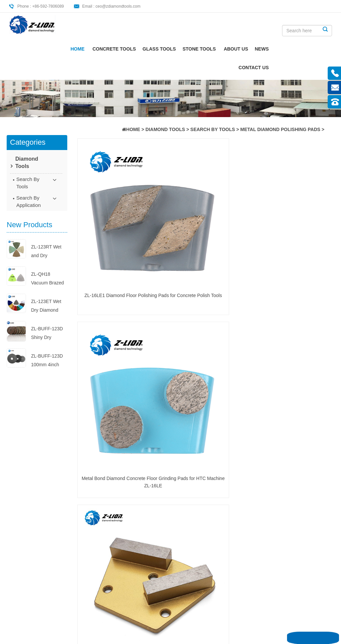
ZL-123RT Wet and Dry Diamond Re (46, 252)
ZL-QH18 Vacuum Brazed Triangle (47, 279)
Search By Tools (213, 129)
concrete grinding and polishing (102, 511)
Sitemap (30, 551)
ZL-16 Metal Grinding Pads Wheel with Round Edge (107, 297)
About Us (286, 50)
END (135, 415)
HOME (133, 129)
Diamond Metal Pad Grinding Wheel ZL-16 (305, 206)
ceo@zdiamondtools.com (118, 6)
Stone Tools (249, 50)
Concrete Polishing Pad (104, 480)
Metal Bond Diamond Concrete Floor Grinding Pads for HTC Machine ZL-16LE (173, 207)
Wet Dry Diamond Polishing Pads (102, 521)
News (312, 50)
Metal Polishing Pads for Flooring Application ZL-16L (239, 207)
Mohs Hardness (100, 497)
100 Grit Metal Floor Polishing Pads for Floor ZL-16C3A (173, 297)
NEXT (118, 415)
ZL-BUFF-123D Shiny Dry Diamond (47, 334)
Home (128, 50)
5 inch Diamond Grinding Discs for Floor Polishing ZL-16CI (305, 297)
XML (26, 562)
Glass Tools (209, 50)
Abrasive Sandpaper (93, 542)
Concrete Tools (164, 50)
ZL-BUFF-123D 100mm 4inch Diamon (47, 361)
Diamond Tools (165, 129)
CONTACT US (304, 68)
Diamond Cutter (100, 549)
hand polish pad (101, 487)
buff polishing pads (104, 528)
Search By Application (28, 201)
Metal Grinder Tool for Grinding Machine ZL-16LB (305, 388)
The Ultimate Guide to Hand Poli (194, 518)
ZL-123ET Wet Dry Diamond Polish (46, 307)
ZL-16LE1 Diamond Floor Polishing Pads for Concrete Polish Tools (107, 207)
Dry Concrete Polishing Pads (195, 481)
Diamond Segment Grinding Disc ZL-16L (107, 387)
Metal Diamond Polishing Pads (280, 129)
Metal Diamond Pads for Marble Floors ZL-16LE (239, 387)
